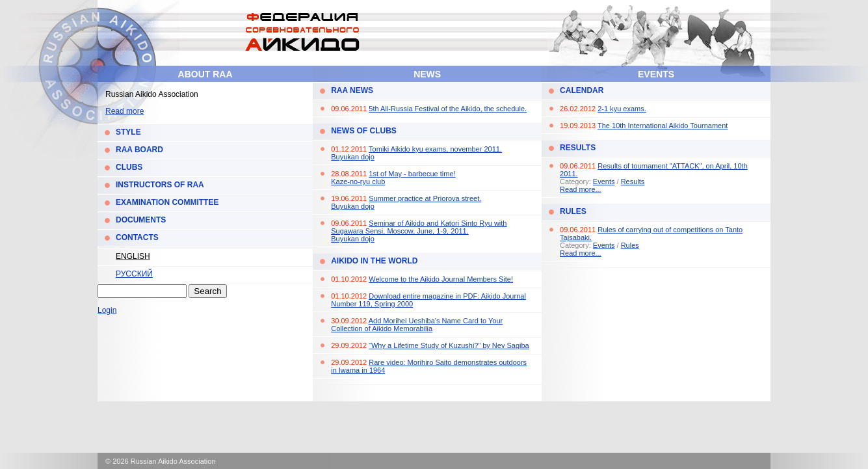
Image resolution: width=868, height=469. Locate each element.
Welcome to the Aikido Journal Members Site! (441, 279)
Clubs (129, 167)
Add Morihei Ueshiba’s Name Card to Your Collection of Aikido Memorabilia (417, 325)
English (133, 256)
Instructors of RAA (160, 185)
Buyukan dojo (353, 157)
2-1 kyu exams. (622, 109)
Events (656, 74)
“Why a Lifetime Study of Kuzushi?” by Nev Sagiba (449, 345)
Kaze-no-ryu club (358, 181)
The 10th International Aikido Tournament (663, 126)
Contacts (137, 237)
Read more (125, 111)
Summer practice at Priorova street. (425, 198)
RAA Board (139, 150)
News (427, 74)
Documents (141, 220)
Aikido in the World (374, 261)
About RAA (205, 74)
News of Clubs (364, 131)
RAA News (352, 90)
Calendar (582, 90)
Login (107, 310)
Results (578, 148)
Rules (573, 211)
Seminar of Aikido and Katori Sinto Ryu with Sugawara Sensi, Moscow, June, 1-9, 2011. (419, 227)
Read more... (581, 189)
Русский (134, 274)
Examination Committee (167, 202)
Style (128, 132)
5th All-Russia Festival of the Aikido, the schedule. (448, 109)
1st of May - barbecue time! (412, 174)
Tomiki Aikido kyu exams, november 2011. (435, 149)
